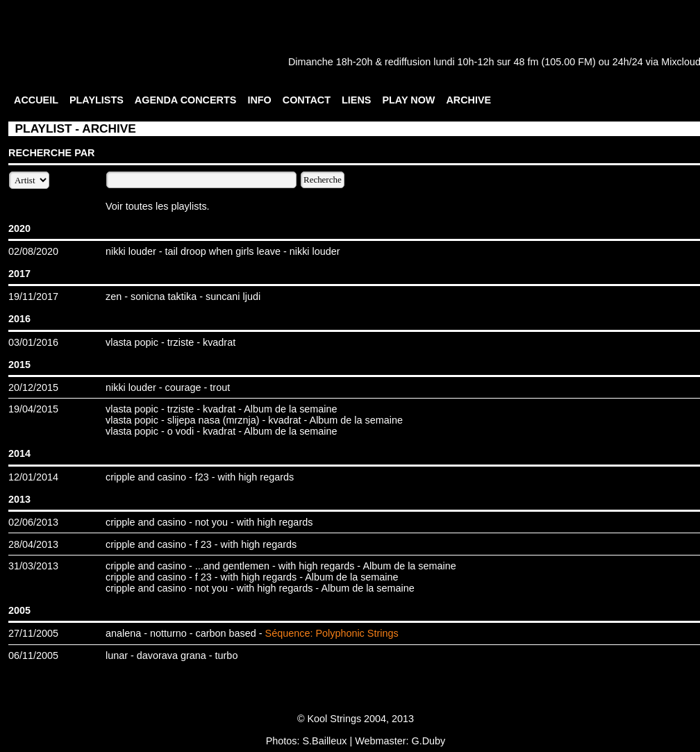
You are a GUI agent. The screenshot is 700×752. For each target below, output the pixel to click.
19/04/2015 (33, 409)
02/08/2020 (33, 251)
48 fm (526, 62)
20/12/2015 (33, 387)
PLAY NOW (408, 100)
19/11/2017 (33, 296)
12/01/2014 (33, 477)
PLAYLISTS (97, 100)
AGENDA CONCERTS (186, 100)
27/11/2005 (33, 633)
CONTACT (307, 100)
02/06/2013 (33, 522)
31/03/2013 (33, 566)
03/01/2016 (33, 342)
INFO (259, 100)
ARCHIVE (468, 100)
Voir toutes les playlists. (158, 206)
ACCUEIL (36, 100)
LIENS (356, 100)
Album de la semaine (290, 409)
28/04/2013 (33, 544)
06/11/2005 (33, 655)
